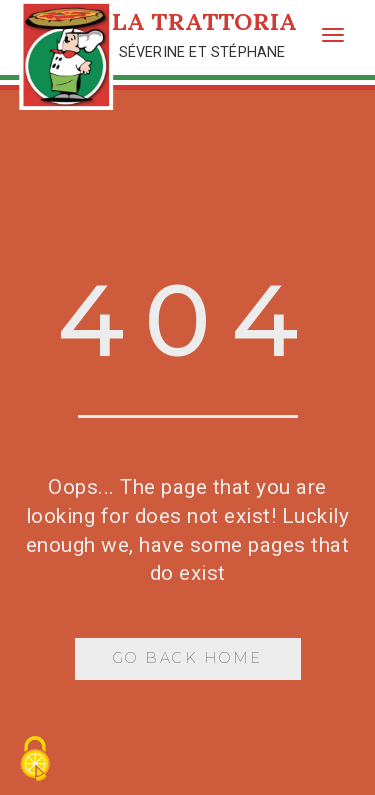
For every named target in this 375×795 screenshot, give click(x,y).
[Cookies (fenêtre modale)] (35, 760)
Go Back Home (188, 658)
